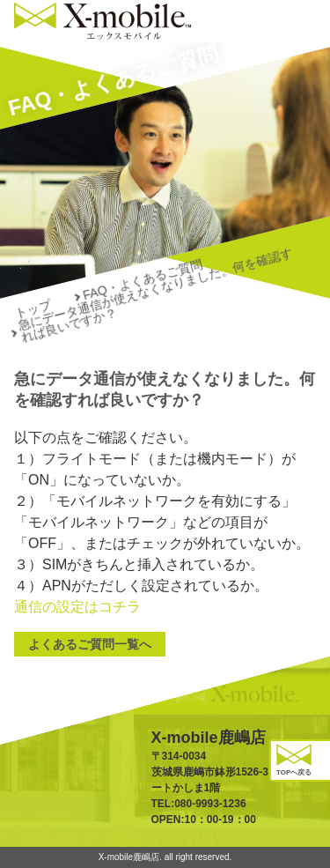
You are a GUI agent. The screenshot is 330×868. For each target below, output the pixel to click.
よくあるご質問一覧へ (90, 644)
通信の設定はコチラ (77, 607)
